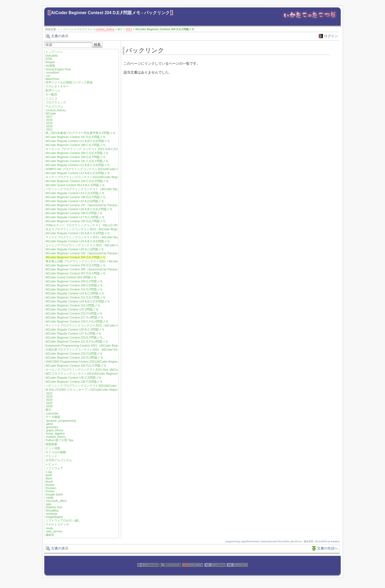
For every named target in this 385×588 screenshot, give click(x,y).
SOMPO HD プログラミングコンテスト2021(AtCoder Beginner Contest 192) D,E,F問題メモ (106, 169)
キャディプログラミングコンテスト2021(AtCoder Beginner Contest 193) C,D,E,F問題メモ (105, 177)
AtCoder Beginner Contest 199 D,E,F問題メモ (76, 221)
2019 (49, 123)
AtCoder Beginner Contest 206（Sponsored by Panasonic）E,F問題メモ (93, 269)
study (49, 528)
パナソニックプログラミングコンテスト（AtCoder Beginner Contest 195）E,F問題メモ (103, 189)
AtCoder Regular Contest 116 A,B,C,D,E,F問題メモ (79, 209)
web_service (54, 531)
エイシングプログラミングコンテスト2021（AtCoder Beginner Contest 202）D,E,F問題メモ (106, 245)
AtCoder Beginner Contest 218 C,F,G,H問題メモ (77, 321)
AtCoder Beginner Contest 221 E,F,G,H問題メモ (77, 341)
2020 (49, 126)
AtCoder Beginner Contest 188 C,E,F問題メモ (76, 145)
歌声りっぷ (53, 90)
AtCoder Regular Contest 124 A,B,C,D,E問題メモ (78, 301)
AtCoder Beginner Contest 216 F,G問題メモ (74, 313)
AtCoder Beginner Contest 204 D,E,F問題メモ (165, 29)
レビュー (51, 464)
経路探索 (51, 444)
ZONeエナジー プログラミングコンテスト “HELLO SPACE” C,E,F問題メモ (95, 225)
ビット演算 (53, 448)
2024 (49, 400)
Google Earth (54, 494)
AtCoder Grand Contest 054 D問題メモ (71, 277)
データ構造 (53, 417)
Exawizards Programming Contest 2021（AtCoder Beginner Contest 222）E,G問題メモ (103, 345)
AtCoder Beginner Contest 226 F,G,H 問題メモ (76, 366)
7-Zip (49, 472)
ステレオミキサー (57, 86)
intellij (50, 498)
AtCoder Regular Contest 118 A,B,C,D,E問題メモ (78, 233)
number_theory (56, 437)
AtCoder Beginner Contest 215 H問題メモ (73, 305)
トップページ (66, 29)
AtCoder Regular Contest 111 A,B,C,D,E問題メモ (78, 141)
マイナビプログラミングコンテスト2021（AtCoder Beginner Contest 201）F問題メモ (102, 237)
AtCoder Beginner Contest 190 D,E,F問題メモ (76, 157)
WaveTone (52, 79)
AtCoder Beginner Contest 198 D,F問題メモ (74, 213)
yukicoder (52, 413)
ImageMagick (54, 517)
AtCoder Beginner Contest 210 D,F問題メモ (74, 289)
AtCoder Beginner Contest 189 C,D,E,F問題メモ (77, 153)
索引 (120, 29)
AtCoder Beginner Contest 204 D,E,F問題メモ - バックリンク (110, 13)
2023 (49, 397)
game (50, 424)
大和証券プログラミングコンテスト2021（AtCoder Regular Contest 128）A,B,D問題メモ (104, 349)
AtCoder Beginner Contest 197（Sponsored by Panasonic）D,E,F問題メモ (94, 205)
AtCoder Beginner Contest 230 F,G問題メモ (74, 382)
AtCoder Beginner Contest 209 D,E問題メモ (74, 285)
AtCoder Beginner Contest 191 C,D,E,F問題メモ (77, 161)
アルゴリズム (84, 29)
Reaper (50, 62)
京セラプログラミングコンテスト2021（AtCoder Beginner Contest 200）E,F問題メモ (102, 229)
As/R (49, 475)
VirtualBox (52, 510)
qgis (49, 504)
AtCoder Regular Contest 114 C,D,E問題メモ (75, 193)
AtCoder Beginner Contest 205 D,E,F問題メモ (76, 265)
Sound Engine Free (58, 69)
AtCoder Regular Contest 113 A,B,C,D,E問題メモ (78, 173)
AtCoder (51, 113)
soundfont (52, 72)
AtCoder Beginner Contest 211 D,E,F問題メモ (76, 297)
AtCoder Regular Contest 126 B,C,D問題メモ (75, 329)
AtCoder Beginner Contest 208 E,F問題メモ (74, 281)
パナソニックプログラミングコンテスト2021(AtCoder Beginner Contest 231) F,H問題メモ (105, 386)
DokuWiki (52, 56)
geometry (52, 427)
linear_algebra (55, 433)
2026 (49, 406)
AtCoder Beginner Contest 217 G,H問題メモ (74, 317)
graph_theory (55, 430)
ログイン (331, 36)
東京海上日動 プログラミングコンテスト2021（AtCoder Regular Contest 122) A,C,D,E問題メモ (108, 261)
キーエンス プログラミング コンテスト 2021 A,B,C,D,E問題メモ (88, 149)
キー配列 (51, 94)
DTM (49, 59)
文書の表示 (60, 36)
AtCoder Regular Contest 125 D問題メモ (72, 309)
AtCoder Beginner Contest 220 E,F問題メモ (74, 337)
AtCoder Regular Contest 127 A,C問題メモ (73, 333)
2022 (49, 393)
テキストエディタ (57, 524)
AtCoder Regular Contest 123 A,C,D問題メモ (75, 293)
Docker (50, 485)
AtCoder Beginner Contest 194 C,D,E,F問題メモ (77, 181)
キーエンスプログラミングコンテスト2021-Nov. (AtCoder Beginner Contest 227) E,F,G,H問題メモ (110, 370)
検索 (97, 45)
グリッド (51, 456)
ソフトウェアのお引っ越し (63, 520)
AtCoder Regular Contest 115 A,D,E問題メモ (75, 201)
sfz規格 (50, 66)
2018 (49, 120)
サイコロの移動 (56, 452)
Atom (49, 478)
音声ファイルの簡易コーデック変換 (69, 82)
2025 (49, 403)
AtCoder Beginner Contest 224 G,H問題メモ (74, 358)
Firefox (50, 491)
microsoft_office (56, 501)
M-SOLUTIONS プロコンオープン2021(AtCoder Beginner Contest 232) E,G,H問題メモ (102, 390)
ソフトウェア (54, 468)
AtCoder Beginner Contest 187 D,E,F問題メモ (76, 137)
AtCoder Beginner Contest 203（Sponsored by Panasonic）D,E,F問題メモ (94, 253)
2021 (129, 29)
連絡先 (50, 535)
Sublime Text (54, 507)
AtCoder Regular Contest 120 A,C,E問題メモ (75, 249)
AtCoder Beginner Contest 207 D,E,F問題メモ (76, 273)
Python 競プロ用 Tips (59, 440)
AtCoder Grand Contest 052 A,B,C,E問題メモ (75, 185)
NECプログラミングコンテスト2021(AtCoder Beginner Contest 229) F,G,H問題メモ (101, 374)
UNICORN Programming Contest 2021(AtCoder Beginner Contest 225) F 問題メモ (99, 362)
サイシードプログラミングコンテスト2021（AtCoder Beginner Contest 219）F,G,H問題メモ (106, 325)
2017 (49, 117)
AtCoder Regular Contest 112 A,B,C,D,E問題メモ (78, 165)
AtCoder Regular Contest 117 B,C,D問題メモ (75, 217)
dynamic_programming (61, 421)
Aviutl (49, 482)
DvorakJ (51, 488)
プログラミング (56, 102)
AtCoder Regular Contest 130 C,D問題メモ (74, 378)
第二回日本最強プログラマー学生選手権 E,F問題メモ (80, 133)
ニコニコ (51, 98)
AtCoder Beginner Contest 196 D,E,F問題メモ (76, 197)
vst (48, 76)
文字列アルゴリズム (59, 460)
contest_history (105, 29)
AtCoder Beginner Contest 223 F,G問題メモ (74, 353)
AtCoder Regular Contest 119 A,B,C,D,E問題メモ (78, 241)
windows (52, 514)
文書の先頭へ (328, 548)
